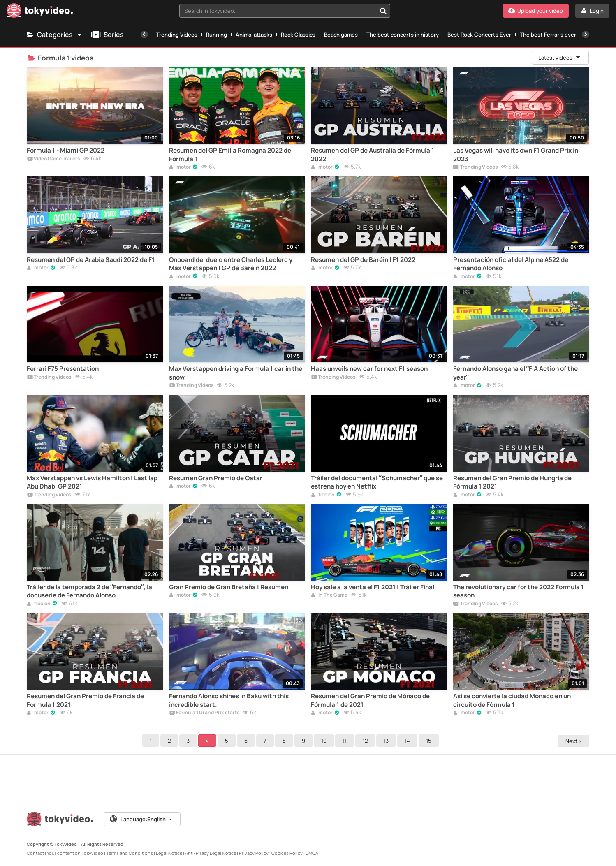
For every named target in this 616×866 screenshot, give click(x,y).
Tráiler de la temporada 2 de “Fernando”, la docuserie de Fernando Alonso (89, 591)
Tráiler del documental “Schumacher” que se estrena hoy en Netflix (377, 482)
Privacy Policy (254, 853)
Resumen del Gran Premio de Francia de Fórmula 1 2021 (85, 700)
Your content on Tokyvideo (75, 853)
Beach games (341, 35)
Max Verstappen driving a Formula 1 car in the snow (236, 373)
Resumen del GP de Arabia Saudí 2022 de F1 (91, 260)
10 (325, 741)
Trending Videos (177, 35)
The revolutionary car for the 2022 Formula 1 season (519, 591)
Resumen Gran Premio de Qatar (216, 478)
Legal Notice (169, 853)
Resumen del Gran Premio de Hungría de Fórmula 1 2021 (512, 482)
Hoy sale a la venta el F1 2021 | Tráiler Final (373, 587)
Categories (55, 35)
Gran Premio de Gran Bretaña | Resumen (229, 587)
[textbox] (278, 11)
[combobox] (285, 11)
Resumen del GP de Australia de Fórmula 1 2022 (373, 155)
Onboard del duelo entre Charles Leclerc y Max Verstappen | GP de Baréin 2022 (231, 264)
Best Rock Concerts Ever (479, 35)
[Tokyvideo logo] (40, 12)
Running (217, 35)
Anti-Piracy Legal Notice (211, 853)
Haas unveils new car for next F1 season (369, 369)
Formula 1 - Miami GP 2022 (66, 151)
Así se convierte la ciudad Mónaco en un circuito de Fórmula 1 (512, 700)
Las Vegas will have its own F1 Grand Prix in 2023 (516, 155)
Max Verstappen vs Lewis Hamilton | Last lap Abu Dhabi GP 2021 (92, 482)
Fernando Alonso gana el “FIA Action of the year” (516, 373)
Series (107, 35)
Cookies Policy (287, 853)
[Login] (592, 11)
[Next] (586, 35)
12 (366, 741)
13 (387, 741)
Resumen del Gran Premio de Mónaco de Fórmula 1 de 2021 (370, 700)
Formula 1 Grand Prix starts (204, 713)
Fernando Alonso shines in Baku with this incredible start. (229, 700)
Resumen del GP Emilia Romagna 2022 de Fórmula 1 (230, 155)
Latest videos (560, 58)
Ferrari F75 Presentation (63, 369)
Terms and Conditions (130, 853)
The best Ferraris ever (548, 35)
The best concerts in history (403, 35)
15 (430, 741)
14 (409, 741)
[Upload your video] (536, 11)
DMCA (312, 853)
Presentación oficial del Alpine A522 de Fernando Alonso (511, 264)
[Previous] (144, 35)
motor (180, 167)
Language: (141, 819)
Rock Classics (298, 35)
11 (346, 741)
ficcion (323, 495)
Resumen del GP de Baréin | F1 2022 (363, 260)
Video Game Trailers (53, 159)
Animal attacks (254, 35)
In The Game (329, 595)
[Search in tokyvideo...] (383, 11)
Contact (35, 853)
